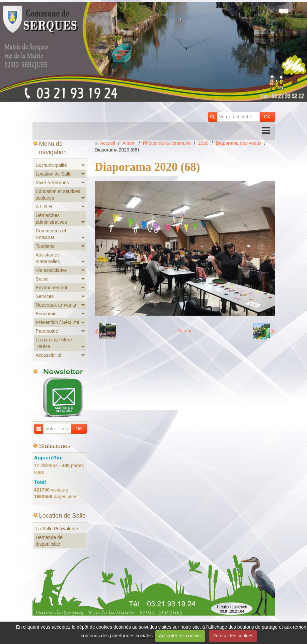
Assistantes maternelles (48, 258)
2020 (203, 143)
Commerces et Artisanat (51, 234)
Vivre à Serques (52, 183)
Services (45, 296)
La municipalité (51, 165)
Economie (46, 314)
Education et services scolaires (58, 195)
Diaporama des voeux (239, 143)
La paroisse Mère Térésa (54, 343)
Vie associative (51, 270)
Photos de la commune (167, 143)
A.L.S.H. (45, 207)
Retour (184, 331)
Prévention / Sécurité (58, 322)
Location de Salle (54, 174)
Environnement (52, 288)
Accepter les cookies (180, 636)
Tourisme (45, 246)
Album (129, 143)
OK (267, 117)
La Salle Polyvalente (57, 529)
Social (42, 279)
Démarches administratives (51, 219)
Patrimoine (47, 331)
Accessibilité (49, 355)
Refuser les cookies (233, 636)
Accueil (108, 143)
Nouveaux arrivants (56, 305)
